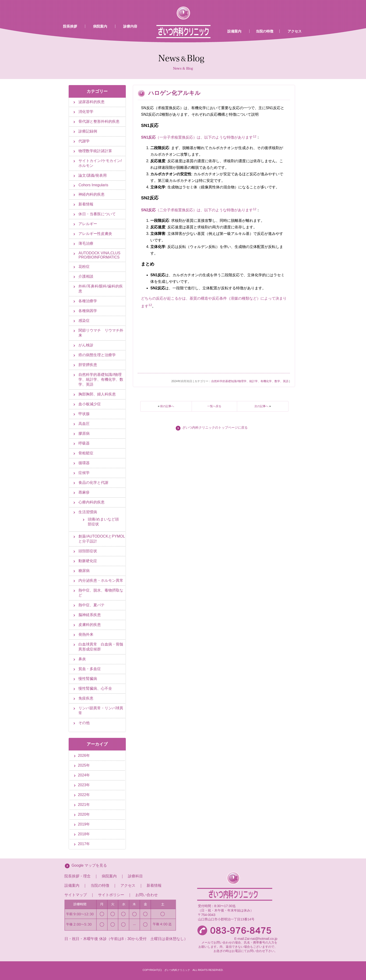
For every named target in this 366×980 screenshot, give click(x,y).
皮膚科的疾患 (90, 625)
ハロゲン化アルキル (174, 93)
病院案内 (100, 26)
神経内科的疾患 (91, 194)
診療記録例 (88, 131)
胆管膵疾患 (88, 365)
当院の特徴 (265, 31)
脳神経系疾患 (90, 615)
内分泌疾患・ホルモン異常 (101, 580)
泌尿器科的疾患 (91, 102)
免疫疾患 (86, 698)
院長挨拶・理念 (77, 876)
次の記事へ (261, 406)
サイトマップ (76, 895)
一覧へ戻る (214, 406)
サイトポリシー (111, 895)
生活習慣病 (88, 512)
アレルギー (88, 224)
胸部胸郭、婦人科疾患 (97, 394)
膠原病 (84, 433)
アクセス (295, 31)
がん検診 (86, 345)
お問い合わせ (147, 895)
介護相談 (86, 276)
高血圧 (84, 424)
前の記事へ (167, 406)
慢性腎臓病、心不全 (95, 688)
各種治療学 (88, 301)
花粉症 (84, 267)
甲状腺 (84, 414)
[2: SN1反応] (255, 138)
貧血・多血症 (90, 669)
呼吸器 (84, 443)
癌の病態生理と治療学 (97, 355)
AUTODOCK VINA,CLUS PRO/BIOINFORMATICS (99, 255)
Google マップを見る (89, 865)
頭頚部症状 (88, 551)
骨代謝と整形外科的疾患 (99, 121)
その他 (84, 723)
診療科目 (135, 876)
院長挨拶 (70, 26)
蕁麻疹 (84, 492)
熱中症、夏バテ (91, 605)
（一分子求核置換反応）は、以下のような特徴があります (197, 138)
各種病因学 (88, 311)
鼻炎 (82, 659)
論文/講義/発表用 (93, 175)
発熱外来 (86, 634)
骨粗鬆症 (86, 453)
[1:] (149, 306)
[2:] (151, 306)
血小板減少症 (90, 404)
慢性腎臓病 (88, 679)
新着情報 (86, 204)
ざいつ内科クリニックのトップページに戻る (215, 428)
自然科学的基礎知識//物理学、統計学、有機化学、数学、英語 (250, 381)
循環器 (84, 463)
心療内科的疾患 (91, 502)
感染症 (84, 321)
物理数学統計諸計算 (95, 151)
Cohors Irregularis (93, 185)
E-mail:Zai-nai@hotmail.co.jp (256, 939)
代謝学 (84, 141)
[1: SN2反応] (254, 210)
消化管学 (86, 112)
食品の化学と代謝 (93, 483)
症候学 (84, 473)
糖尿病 (84, 571)
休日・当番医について (97, 214)
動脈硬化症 (88, 561)
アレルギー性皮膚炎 (95, 234)
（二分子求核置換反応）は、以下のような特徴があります (197, 210)
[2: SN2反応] (255, 210)
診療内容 (130, 26)
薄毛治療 (86, 243)
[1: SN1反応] (254, 138)
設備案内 (234, 31)
